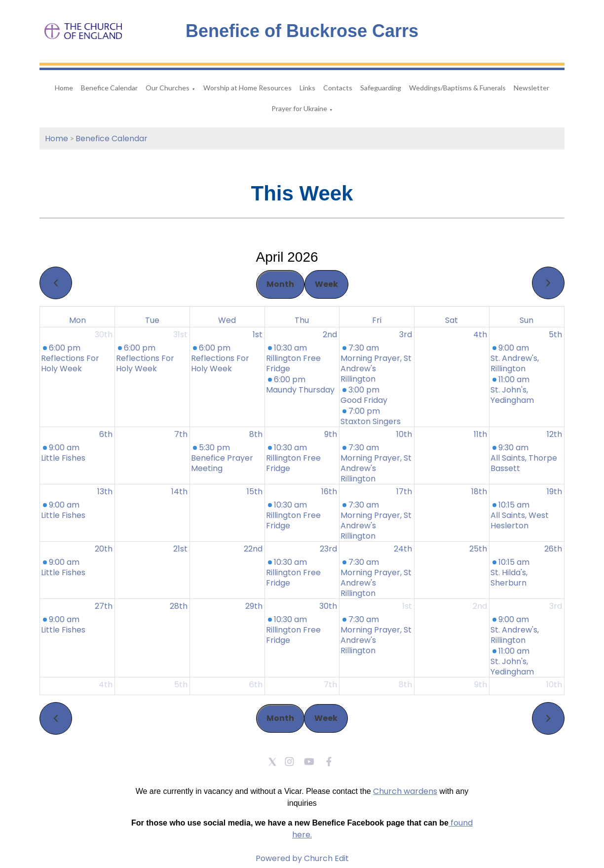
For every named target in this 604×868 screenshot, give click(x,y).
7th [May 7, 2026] (330, 685)
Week (326, 284)
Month (280, 284)
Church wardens (405, 791)
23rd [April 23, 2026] (328, 549)
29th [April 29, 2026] (254, 606)
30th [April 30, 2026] (328, 606)
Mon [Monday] (77, 320)
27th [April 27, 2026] (104, 606)
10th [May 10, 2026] (554, 685)
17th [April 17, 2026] (404, 492)
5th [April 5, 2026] (555, 335)
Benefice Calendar (109, 88)
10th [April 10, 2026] (404, 434)
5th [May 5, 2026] (181, 685)
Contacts (338, 88)
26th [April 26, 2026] (553, 549)
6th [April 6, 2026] (106, 434)
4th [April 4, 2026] (480, 335)
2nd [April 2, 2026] (330, 335)
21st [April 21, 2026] (180, 549)
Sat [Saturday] (452, 320)
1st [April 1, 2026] (258, 335)
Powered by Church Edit (302, 858)
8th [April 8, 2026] (256, 434)
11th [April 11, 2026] (480, 434)
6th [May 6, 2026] (256, 685)
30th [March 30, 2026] (104, 335)
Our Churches (168, 88)
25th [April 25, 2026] (478, 549)
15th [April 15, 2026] (255, 492)
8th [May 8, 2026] (405, 685)
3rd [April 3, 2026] (406, 335)
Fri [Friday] (377, 320)
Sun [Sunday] (527, 320)
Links (307, 88)
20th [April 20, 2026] (104, 549)
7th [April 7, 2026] (181, 434)
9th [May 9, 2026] (481, 685)
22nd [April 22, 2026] (253, 549)
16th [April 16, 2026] (329, 492)
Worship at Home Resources (247, 88)
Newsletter (531, 88)
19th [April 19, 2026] (554, 492)
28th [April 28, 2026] (179, 606)
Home (64, 88)
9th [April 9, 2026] (331, 434)
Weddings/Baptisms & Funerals (457, 88)
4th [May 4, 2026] (106, 685)
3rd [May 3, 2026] (556, 606)
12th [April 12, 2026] (554, 434)
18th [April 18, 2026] (479, 492)
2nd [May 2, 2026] (480, 606)
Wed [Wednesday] (227, 320)
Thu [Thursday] (302, 320)
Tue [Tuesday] (152, 320)
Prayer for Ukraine (299, 108)
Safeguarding (381, 88)
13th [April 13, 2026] (105, 492)
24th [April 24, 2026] (403, 549)
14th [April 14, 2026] (179, 492)
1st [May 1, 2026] (407, 606)
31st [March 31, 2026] (180, 335)
